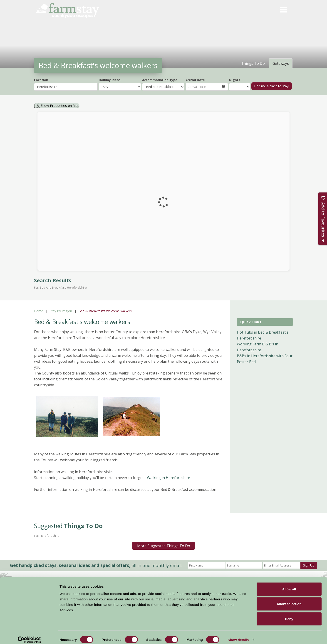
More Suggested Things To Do (164, 546)
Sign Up (309, 565)
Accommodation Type (160, 80)
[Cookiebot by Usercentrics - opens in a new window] (29, 635)
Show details (238, 635)
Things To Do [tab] (253, 63)
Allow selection (289, 599)
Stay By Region (61, 311)
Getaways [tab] (281, 63)
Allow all (289, 584)
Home (39, 311)
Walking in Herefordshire (168, 478)
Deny (289, 614)
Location (41, 80)
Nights (235, 80)
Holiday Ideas (110, 80)
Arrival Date (195, 80)
